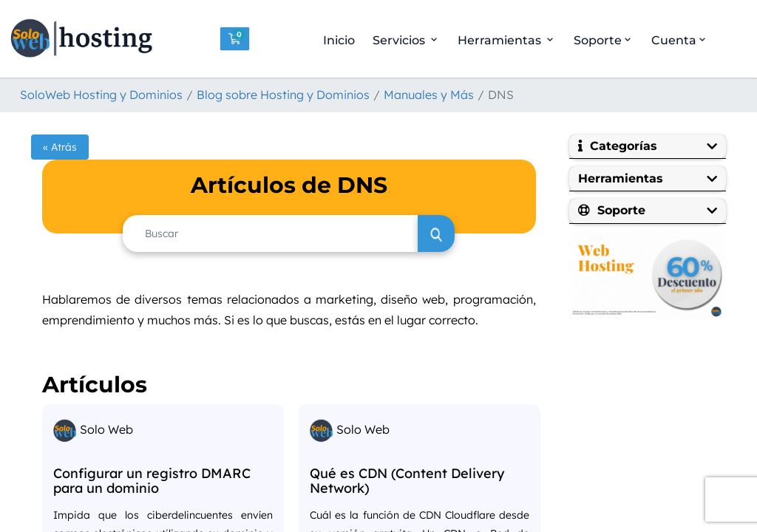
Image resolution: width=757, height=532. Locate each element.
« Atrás (60, 147)
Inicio (339, 40)
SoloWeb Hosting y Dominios (101, 95)
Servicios (406, 40)
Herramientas (507, 40)
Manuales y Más (429, 95)
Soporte (604, 40)
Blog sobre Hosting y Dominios (283, 95)
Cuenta (680, 40)
